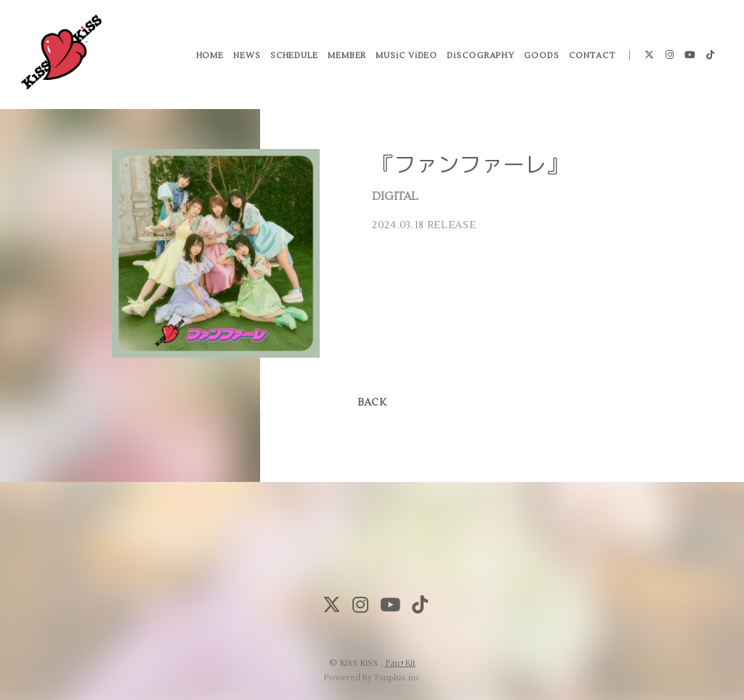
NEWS (246, 58)
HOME (209, 58)
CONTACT (591, 58)
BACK (372, 403)
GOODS (541, 58)
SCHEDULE (293, 58)
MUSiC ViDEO (406, 58)
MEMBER (345, 58)
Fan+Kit (400, 662)
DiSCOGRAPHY (480, 58)
